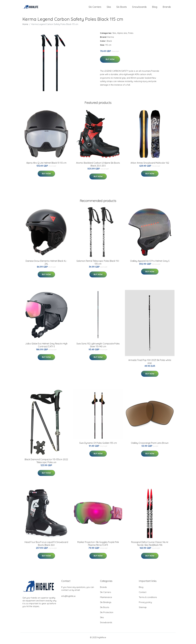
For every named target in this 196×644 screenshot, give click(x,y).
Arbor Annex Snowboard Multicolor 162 (150, 165)
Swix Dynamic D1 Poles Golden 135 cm (98, 445)
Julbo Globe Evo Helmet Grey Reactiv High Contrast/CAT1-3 (46, 347)
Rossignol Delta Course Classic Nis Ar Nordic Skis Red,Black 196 (150, 545)
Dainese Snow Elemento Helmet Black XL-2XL (46, 264)
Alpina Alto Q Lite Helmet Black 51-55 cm (46, 165)
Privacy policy (145, 604)
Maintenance (106, 599)
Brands (167, 8)
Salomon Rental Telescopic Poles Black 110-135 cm (98, 264)
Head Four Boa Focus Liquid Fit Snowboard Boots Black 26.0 (46, 545)
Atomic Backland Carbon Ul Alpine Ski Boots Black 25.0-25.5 (98, 166)
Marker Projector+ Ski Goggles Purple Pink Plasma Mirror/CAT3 (98, 545)
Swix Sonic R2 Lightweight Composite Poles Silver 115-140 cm (98, 347)
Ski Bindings (106, 604)
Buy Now (110, 61)
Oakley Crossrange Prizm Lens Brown (150, 445)
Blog (155, 8)
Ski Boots (122, 8)
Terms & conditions (148, 599)
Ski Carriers (95, 8)
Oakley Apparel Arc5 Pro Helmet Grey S (150, 263)
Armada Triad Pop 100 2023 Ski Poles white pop (150, 363)
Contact (143, 594)
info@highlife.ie (68, 598)
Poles (131, 35)
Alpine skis (122, 35)
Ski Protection (107, 614)
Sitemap (143, 609)
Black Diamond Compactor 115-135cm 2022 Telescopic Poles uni (46, 463)
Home (25, 26)
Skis (109, 8)
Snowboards (139, 8)
